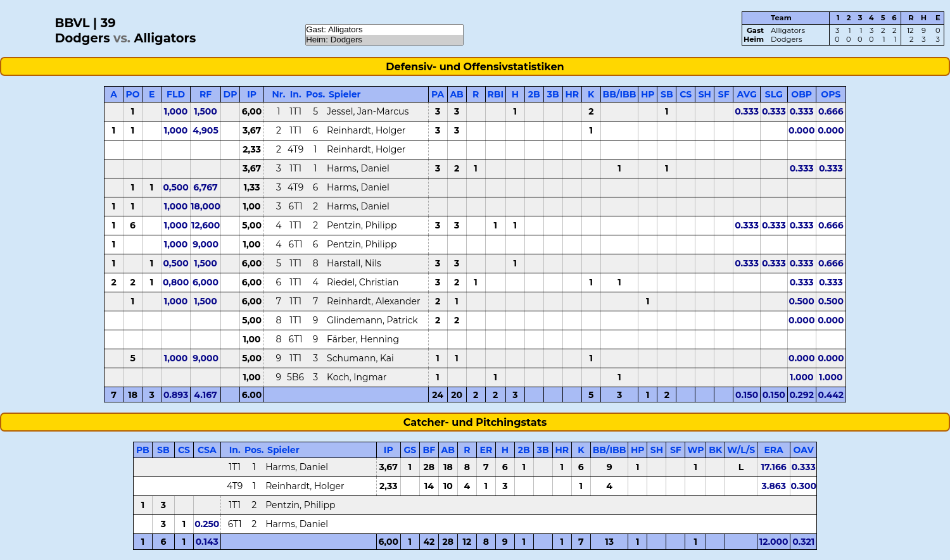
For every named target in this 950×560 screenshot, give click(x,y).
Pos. (315, 94)
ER (486, 450)
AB (456, 94)
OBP (801, 94)
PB (143, 450)
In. (296, 94)
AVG (747, 94)
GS (410, 450)
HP (648, 94)
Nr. (278, 94)
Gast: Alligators (384, 30)
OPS (831, 94)
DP (231, 94)
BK (715, 450)
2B (534, 94)
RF (206, 94)
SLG (774, 94)
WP (695, 450)
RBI (495, 94)
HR (572, 94)
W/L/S (741, 450)
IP (252, 94)
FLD (176, 94)
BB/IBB (620, 94)
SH (705, 94)
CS (686, 94)
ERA (773, 450)
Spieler (345, 94)
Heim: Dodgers (384, 40)
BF (429, 450)
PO (133, 94)
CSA (207, 450)
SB (667, 94)
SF (724, 94)
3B (553, 94)
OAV (804, 450)
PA (438, 94)
